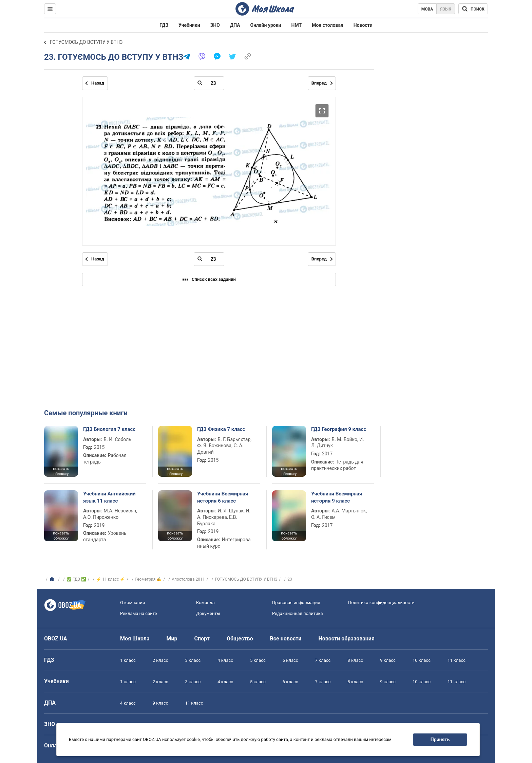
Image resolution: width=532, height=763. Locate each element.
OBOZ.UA (56, 639)
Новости (363, 25)
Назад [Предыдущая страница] (98, 83)
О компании (132, 603)
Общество (240, 639)
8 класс (355, 660)
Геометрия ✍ (148, 579)
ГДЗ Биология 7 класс (109, 429)
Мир (172, 639)
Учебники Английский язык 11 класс (109, 497)
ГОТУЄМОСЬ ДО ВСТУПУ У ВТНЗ (86, 42)
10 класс (422, 660)
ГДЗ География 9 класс (339, 429)
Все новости (286, 639)
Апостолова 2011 (188, 579)
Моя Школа (135, 639)
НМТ (297, 25)
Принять (440, 740)
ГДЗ (164, 25)
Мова (427, 9)
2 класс (160, 660)
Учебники (189, 25)
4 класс (225, 660)
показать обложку (61, 471)
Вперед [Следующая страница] (319, 83)
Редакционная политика (298, 613)
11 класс (457, 660)
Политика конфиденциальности (381, 603)
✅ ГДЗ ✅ (76, 579)
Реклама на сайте (138, 613)
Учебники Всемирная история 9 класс (337, 497)
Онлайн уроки (266, 25)
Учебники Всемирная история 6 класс (223, 497)
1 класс (128, 660)
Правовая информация (296, 603)
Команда (205, 603)
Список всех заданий (209, 279)
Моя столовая (328, 25)
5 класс (258, 660)
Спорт (202, 639)
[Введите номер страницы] (209, 83)
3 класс (193, 660)
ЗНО (215, 25)
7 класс (323, 660)
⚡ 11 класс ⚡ (111, 579)
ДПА (235, 25)
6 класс (290, 660)
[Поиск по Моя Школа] (473, 9)
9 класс (388, 660)
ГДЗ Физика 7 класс (221, 429)
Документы (208, 613)
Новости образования (346, 639)
